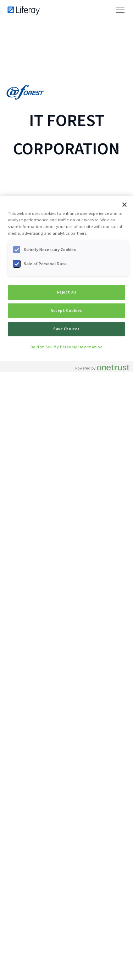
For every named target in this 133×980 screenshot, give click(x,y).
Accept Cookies (66, 310)
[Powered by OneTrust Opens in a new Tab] (102, 367)
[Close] (124, 205)
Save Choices (66, 329)
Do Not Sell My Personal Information (67, 347)
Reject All (67, 292)
